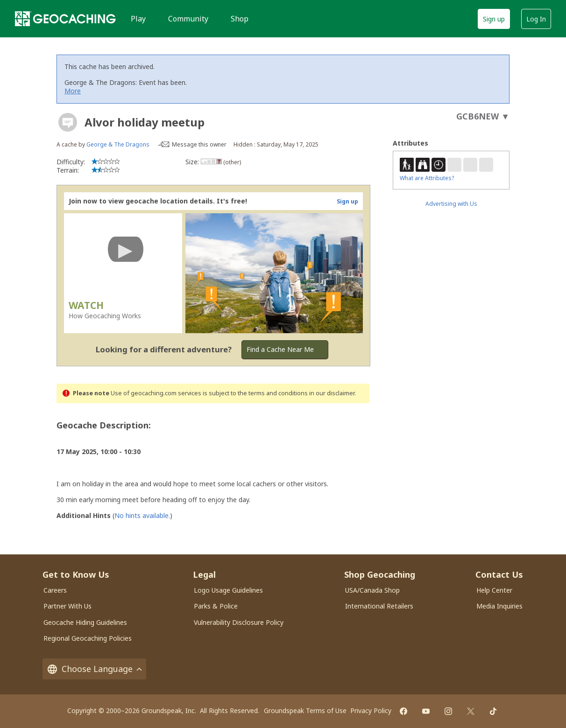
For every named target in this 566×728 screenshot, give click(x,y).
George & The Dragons (118, 144)
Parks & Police (216, 606)
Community (188, 19)
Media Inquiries (499, 606)
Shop (240, 19)
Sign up (494, 19)
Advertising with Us (451, 204)
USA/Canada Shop (372, 590)
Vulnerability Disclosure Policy (239, 622)
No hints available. (142, 515)
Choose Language (94, 669)
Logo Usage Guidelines (228, 590)
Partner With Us (67, 606)
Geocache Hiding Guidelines (85, 622)
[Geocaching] (65, 19)
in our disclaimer (332, 393)
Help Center (494, 590)
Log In (536, 19)
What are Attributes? (427, 178)
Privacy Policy (371, 710)
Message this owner (199, 144)
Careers (55, 590)
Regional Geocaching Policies (88, 638)
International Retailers (379, 606)
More (73, 91)
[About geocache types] (68, 122)
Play (138, 19)
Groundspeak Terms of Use (305, 710)
